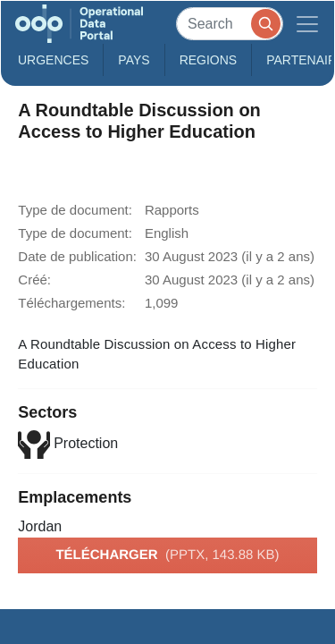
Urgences (53, 60)
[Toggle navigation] (307, 24)
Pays (134, 60)
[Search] (230, 24)
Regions (209, 60)
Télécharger (167, 555)
